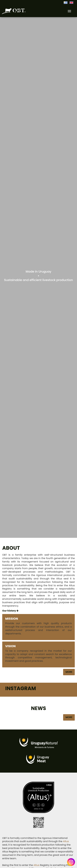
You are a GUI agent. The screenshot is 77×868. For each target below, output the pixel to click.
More (69, 672)
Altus (66, 841)
